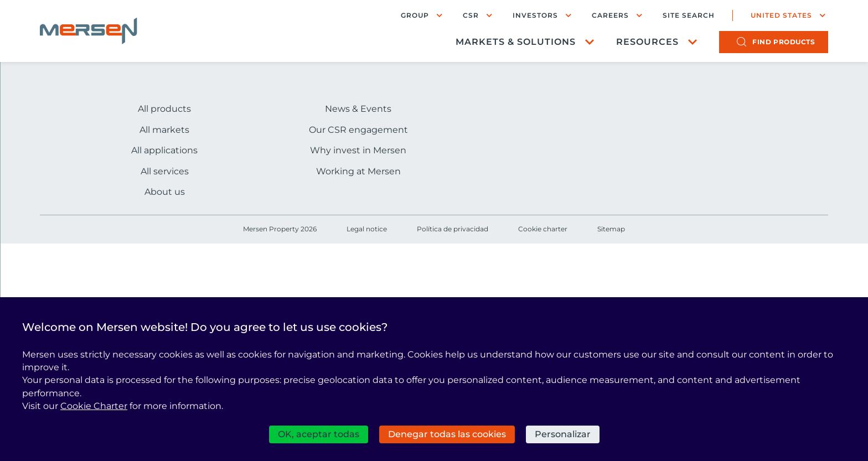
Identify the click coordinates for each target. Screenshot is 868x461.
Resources (647, 42)
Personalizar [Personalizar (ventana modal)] (563, 434)
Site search (689, 15)
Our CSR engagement (358, 130)
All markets (164, 130)
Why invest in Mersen (358, 150)
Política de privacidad (453, 229)
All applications (164, 150)
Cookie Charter (94, 406)
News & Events (358, 109)
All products (164, 109)
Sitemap (611, 229)
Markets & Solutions (516, 42)
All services (165, 171)
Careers (610, 15)
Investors (535, 15)
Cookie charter (543, 229)
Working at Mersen (358, 171)
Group (415, 15)
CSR (471, 15)
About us (165, 192)
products (784, 42)
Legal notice (367, 229)
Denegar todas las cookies (447, 434)
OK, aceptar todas (319, 434)
